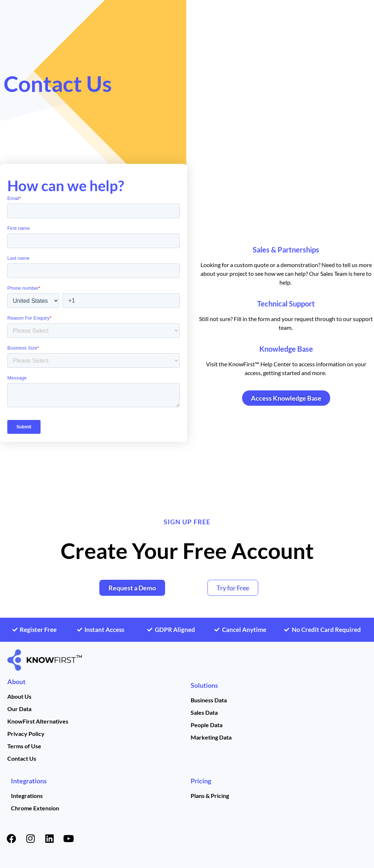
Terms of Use (24, 746)
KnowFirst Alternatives (38, 721)
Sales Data (204, 712)
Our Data (19, 709)
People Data (207, 725)
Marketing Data (211, 737)
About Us (19, 696)
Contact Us (22, 758)
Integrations (29, 781)
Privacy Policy (26, 734)
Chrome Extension (35, 808)
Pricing (201, 781)
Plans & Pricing (210, 796)
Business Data (209, 700)
